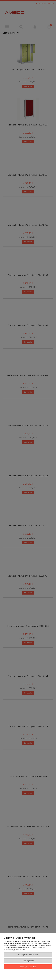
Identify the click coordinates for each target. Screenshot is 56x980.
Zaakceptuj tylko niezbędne (28, 955)
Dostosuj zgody (28, 961)
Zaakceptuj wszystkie (28, 967)
